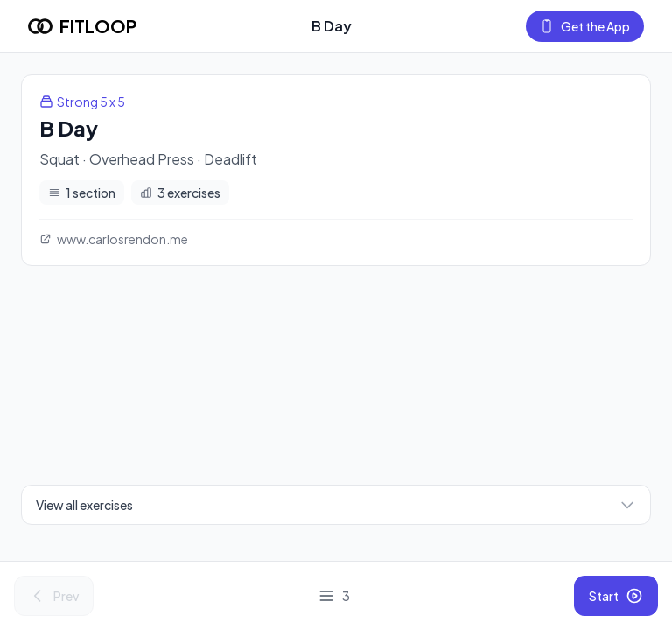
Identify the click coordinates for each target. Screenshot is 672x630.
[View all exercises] (334, 596)
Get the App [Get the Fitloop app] (585, 26)
